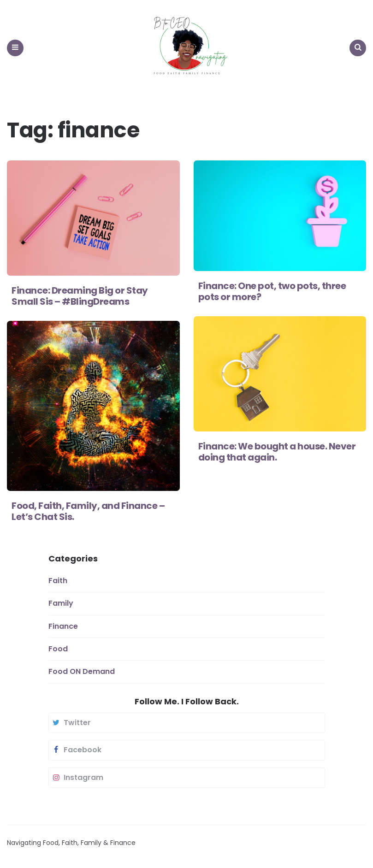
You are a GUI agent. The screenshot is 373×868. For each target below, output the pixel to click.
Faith (58, 581)
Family (61, 603)
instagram (77, 778)
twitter (71, 723)
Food (58, 649)
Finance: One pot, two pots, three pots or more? (272, 291)
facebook (76, 750)
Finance (63, 626)
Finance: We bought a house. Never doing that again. (277, 452)
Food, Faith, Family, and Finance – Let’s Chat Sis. (88, 511)
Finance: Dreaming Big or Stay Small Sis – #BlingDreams (80, 296)
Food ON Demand (82, 671)
